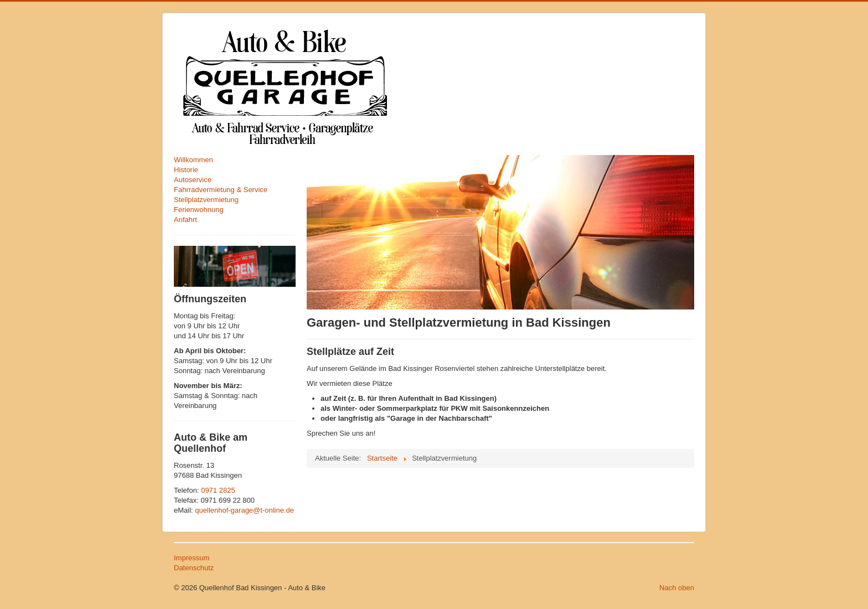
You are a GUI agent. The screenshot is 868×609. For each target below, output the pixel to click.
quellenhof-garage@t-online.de (244, 510)
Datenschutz (194, 568)
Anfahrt (185, 220)
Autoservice (193, 180)
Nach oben (677, 588)
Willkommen (193, 160)
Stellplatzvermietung (206, 200)
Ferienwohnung (199, 210)
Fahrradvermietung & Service (221, 190)
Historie (186, 170)
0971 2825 (218, 490)
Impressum (192, 558)
